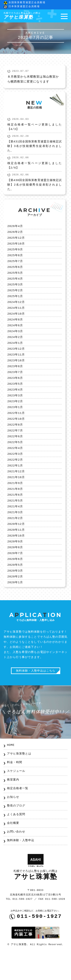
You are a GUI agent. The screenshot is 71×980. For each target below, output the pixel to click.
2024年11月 (16, 315)
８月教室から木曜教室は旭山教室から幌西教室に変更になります (33, 80)
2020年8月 (15, 570)
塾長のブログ (16, 832)
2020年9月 (15, 564)
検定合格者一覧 (18, 814)
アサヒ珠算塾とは (19, 780)
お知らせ (13, 823)
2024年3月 (15, 340)
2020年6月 (15, 582)
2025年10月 (16, 247)
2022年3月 (15, 470)
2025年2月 (15, 296)
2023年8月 (15, 377)
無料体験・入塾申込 (21, 866)
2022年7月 (15, 446)
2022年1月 (15, 483)
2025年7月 (15, 265)
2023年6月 (15, 390)
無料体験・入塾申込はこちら (36, 696)
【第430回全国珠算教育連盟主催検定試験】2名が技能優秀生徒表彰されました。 (35, 186)
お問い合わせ (16, 858)
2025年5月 (15, 278)
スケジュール (16, 797)
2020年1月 (15, 607)
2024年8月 (15, 327)
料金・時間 (15, 788)
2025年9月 (15, 253)
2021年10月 (16, 495)
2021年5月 (15, 520)
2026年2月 (15, 234)
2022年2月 (15, 477)
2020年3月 (15, 595)
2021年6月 (15, 514)
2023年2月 (15, 414)
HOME (11, 771)
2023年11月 (16, 365)
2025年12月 (16, 240)
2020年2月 (15, 601)
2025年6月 (15, 271)
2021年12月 (16, 489)
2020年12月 (16, 545)
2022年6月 (15, 452)
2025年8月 (15, 259)
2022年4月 (15, 464)
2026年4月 (15, 228)
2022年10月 (16, 433)
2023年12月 (16, 359)
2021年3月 (15, 533)
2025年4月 (15, 284)
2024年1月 (15, 352)
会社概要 (13, 849)
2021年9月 (15, 501)
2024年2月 (15, 346)
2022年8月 (15, 439)
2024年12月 (16, 309)
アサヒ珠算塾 (22, 16)
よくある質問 (16, 840)
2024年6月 (15, 334)
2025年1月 (15, 303)
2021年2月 (15, 539)
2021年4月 (15, 526)
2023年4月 (15, 402)
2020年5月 (15, 589)
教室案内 (13, 806)
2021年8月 (15, 508)
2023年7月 (15, 383)
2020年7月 (15, 576)
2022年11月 (16, 427)
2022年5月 (15, 458)
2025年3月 (15, 290)
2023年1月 (15, 421)
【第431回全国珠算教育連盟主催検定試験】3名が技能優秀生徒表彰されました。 (35, 148)
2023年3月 (15, 408)
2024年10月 (16, 321)
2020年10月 (16, 557)
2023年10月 (16, 371)
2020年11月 (16, 551)
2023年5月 (15, 396)
